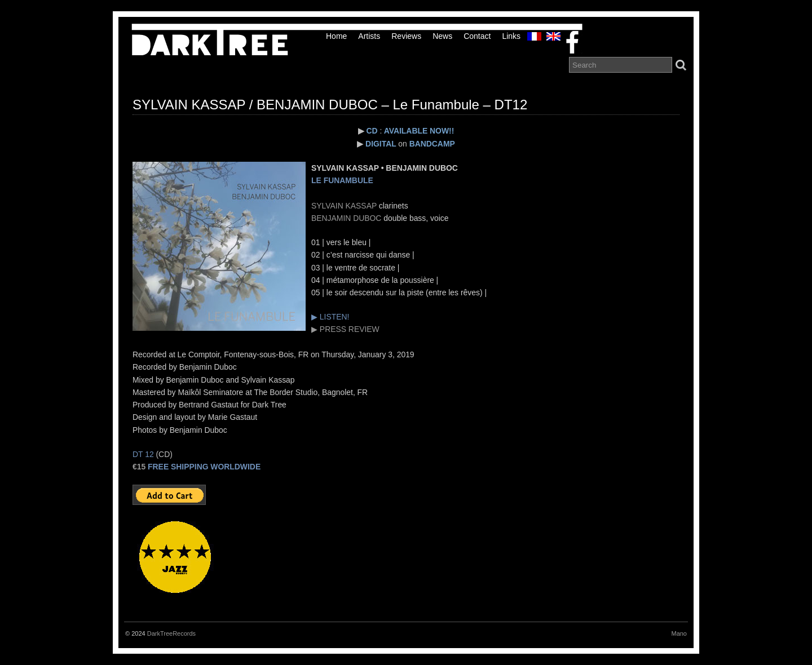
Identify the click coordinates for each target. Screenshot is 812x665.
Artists (369, 36)
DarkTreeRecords (171, 633)
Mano (679, 633)
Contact (477, 36)
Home (336, 36)
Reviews (406, 36)
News (442, 36)
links (511, 36)
